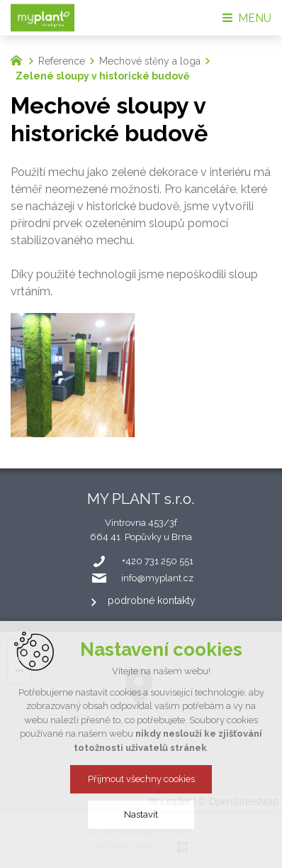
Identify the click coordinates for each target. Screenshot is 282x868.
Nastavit (141, 814)
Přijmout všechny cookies (141, 779)
